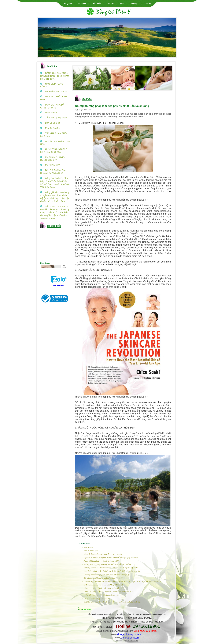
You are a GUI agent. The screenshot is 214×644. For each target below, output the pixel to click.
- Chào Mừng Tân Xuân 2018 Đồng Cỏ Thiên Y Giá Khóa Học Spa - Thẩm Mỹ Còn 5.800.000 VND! (122, 581)
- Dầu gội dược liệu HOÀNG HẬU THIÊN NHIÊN (102, 554)
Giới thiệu (82, 4)
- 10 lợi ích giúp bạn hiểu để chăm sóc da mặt (101, 595)
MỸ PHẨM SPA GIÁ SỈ (54, 91)
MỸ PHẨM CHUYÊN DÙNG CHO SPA (53, 159)
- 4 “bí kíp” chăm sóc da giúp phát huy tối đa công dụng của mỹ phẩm (110, 568)
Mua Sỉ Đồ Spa (50, 128)
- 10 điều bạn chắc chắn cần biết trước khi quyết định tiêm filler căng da (111, 571)
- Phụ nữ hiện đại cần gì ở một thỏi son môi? (101, 561)
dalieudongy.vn (130, 638)
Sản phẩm (97, 4)
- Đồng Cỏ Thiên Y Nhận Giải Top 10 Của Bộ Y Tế (103, 588)
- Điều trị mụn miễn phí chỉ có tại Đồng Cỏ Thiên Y (103, 585)
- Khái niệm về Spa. (90, 551)
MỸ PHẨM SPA (50, 165)
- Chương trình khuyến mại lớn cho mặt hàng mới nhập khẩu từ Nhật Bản (112, 602)
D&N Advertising (132, 641)
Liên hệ (148, 4)
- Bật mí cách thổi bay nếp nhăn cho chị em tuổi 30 (103, 578)
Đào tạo (135, 4)
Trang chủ (67, 4)
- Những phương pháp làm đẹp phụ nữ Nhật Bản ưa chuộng (107, 564)
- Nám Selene (88, 547)
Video (123, 4)
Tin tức (111, 4)
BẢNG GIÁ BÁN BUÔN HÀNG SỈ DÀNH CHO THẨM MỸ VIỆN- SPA (55, 76)
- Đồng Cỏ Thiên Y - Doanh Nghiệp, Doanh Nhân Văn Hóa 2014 (108, 592)
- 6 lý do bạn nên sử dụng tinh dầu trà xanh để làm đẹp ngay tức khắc (110, 558)
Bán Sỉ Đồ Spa (50, 123)
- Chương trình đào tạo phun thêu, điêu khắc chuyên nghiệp (106, 575)
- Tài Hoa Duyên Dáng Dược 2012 (96, 598)
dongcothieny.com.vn (130, 634)
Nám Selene (49, 113)
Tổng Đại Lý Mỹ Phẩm (54, 118)
